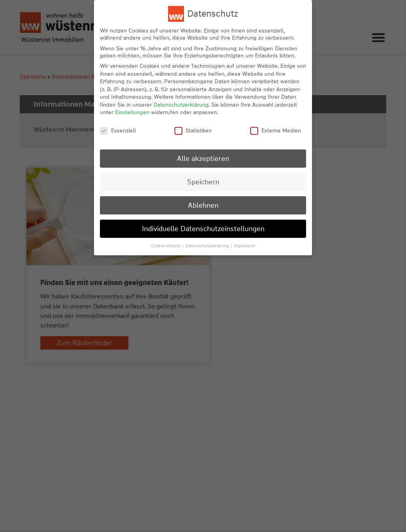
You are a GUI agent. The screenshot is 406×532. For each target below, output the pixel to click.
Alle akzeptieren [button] (203, 158)
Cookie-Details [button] (166, 246)
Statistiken (193, 130)
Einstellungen (132, 112)
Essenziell (118, 130)
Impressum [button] (244, 246)
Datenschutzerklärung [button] (208, 246)
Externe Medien (276, 130)
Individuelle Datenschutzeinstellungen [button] (203, 229)
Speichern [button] (203, 182)
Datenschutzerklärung (181, 105)
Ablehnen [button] (203, 205)
